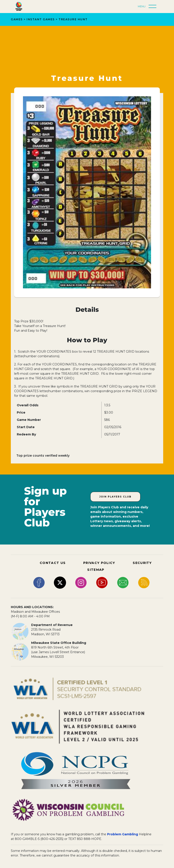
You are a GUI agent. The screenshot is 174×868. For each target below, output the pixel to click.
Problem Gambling (123, 834)
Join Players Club (115, 497)
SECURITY (142, 563)
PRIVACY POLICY (99, 563)
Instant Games (41, 19)
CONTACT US (53, 563)
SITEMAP (96, 570)
